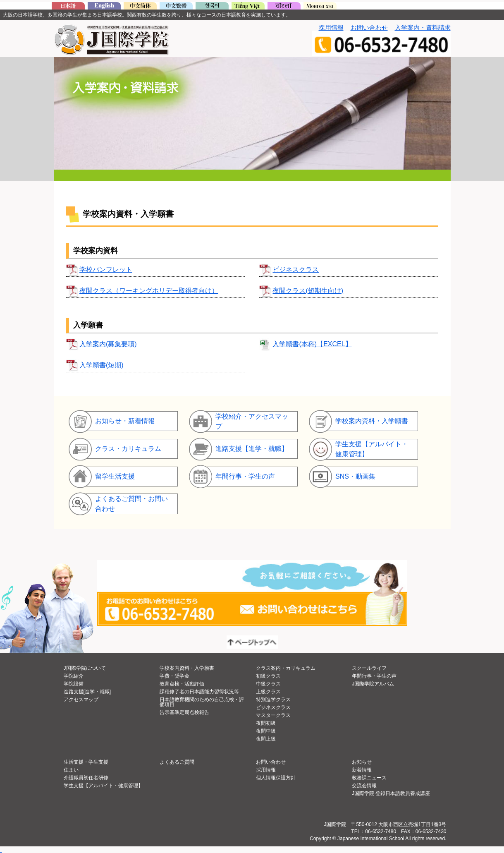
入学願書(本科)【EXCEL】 (312, 344)
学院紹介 (74, 676)
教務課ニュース (369, 778)
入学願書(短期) (102, 365)
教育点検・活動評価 (182, 684)
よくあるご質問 (177, 762)
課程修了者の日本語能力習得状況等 (199, 692)
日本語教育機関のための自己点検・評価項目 (202, 702)
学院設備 (74, 684)
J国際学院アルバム (373, 684)
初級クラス (268, 676)
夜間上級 (266, 739)
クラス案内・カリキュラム (286, 668)
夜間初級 (266, 723)
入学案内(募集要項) (108, 344)
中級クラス (268, 684)
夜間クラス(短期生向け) (308, 291)
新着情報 (362, 770)
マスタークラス (273, 715)
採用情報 (331, 28)
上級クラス (268, 692)
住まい (71, 770)
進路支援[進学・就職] (87, 692)
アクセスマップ (81, 700)
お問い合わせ (369, 28)
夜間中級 (266, 731)
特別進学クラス (273, 700)
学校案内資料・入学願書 (187, 668)
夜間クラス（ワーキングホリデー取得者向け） (149, 291)
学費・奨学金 (174, 676)
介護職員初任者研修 (86, 778)
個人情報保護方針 (276, 778)
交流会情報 (364, 786)
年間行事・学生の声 (374, 676)
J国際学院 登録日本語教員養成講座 (391, 793)
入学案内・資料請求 (423, 28)
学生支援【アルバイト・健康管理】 (103, 786)
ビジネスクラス (296, 270)
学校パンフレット (106, 270)
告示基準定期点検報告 (184, 712)
